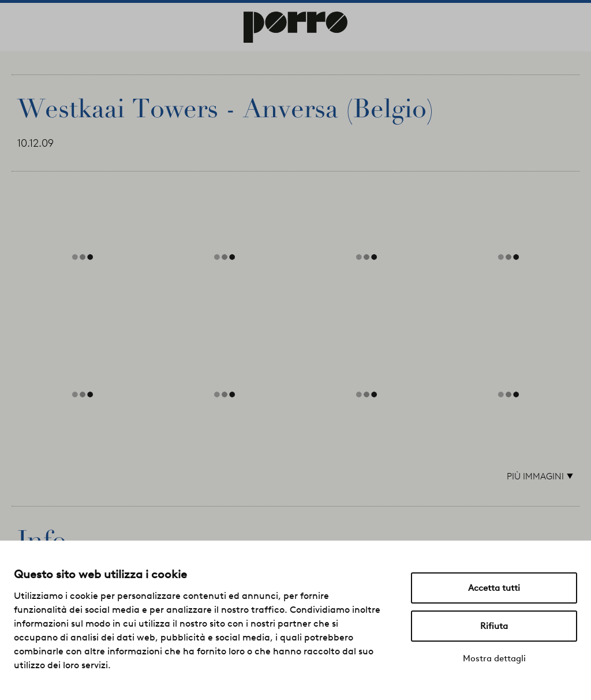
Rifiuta (494, 626)
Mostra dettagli (494, 658)
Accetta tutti (494, 588)
